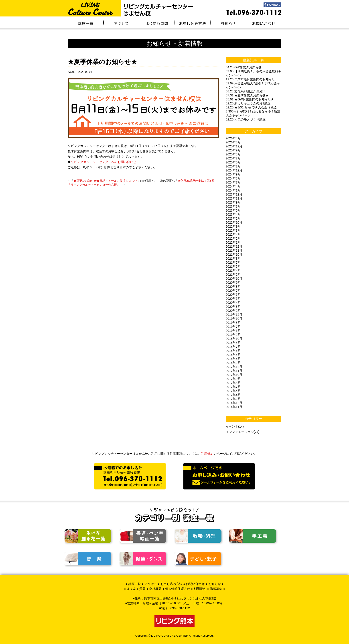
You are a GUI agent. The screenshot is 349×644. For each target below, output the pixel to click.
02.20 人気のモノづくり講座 (246, 119)
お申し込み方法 (171, 584)
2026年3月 (233, 142)
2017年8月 (233, 383)
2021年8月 (233, 259)
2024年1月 (233, 190)
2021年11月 (234, 251)
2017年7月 (233, 387)
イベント (232, 426)
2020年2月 (233, 311)
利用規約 (207, 454)
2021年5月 (233, 267)
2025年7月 (233, 158)
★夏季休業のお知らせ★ (102, 62)
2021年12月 (234, 247)
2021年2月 (233, 275)
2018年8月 (233, 343)
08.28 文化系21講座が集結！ (246, 91)
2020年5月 (233, 299)
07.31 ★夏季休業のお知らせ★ (247, 95)
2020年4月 (233, 303)
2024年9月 (233, 174)
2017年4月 (233, 395)
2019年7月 (233, 327)
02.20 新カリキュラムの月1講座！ (250, 103)
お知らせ (215, 584)
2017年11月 (234, 371)
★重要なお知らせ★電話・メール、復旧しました (105, 181)
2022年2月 (233, 238)
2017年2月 (233, 399)
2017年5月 (233, 391)
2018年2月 (233, 363)
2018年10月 (234, 339)
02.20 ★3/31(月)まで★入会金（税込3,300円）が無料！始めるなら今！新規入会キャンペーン (253, 111)
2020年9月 (233, 283)
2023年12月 (234, 194)
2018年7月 (233, 347)
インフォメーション (240, 432)
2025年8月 (233, 154)
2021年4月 (233, 271)
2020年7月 (233, 291)
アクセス (151, 584)
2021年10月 (234, 255)
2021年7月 (233, 263)
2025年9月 (233, 150)
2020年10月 (234, 279)
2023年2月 (233, 218)
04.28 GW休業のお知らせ (244, 67)
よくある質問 (136, 589)
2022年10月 (234, 222)
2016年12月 (234, 403)
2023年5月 (233, 210)
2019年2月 (233, 335)
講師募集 (216, 589)
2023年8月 (233, 206)
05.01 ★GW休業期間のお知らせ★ (250, 99)
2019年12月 (234, 315)
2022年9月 (233, 226)
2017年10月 (234, 375)
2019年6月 (233, 331)
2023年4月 (233, 214)
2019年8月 (233, 323)
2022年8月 (233, 230)
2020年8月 (233, 287)
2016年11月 (234, 407)
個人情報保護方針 (178, 589)
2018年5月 (233, 355)
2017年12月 (234, 367)
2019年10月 (234, 319)
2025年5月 (233, 162)
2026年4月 (233, 138)
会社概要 (155, 589)
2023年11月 (234, 198)
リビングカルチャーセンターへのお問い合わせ (103, 162)
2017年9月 (233, 379)
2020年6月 (233, 295)
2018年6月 (233, 351)
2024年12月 (234, 170)
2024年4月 (233, 186)
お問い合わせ (195, 584)
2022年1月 (233, 243)
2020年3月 (233, 307)
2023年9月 (233, 202)
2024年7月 (233, 182)
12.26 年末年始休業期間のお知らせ (250, 79)
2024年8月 (233, 178)
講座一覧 (135, 584)
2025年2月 (233, 166)
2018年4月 (233, 359)
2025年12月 (234, 146)
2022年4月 (233, 234)
